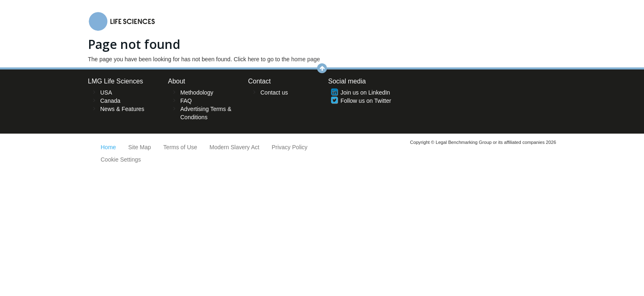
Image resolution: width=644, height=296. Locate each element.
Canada (110, 101)
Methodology (197, 92)
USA (106, 92)
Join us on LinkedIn (365, 92)
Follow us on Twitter (366, 101)
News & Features (122, 109)
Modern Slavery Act (234, 147)
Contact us (274, 92)
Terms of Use (180, 147)
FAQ (186, 101)
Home (108, 147)
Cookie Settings (121, 160)
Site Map (139, 147)
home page (306, 59)
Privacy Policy (289, 147)
